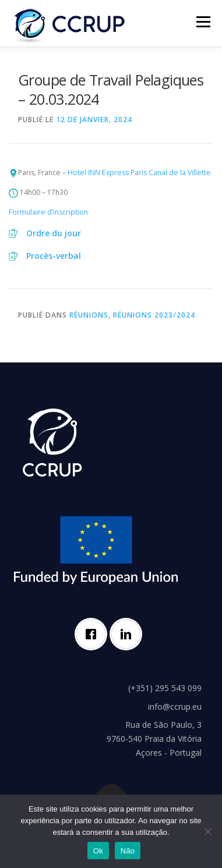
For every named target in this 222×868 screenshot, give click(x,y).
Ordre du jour (54, 233)
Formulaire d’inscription (48, 212)
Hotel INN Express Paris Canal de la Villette (139, 172)
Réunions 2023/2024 (154, 315)
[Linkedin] (129, 634)
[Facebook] (94, 634)
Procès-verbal (54, 256)
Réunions (89, 315)
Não (128, 851)
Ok (98, 851)
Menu (202, 22)
